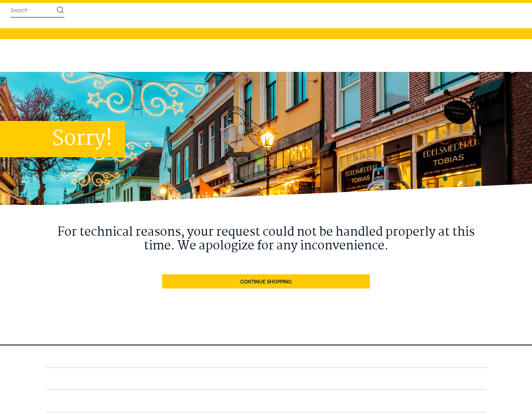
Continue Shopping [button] (266, 249)
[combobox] (33, 10)
